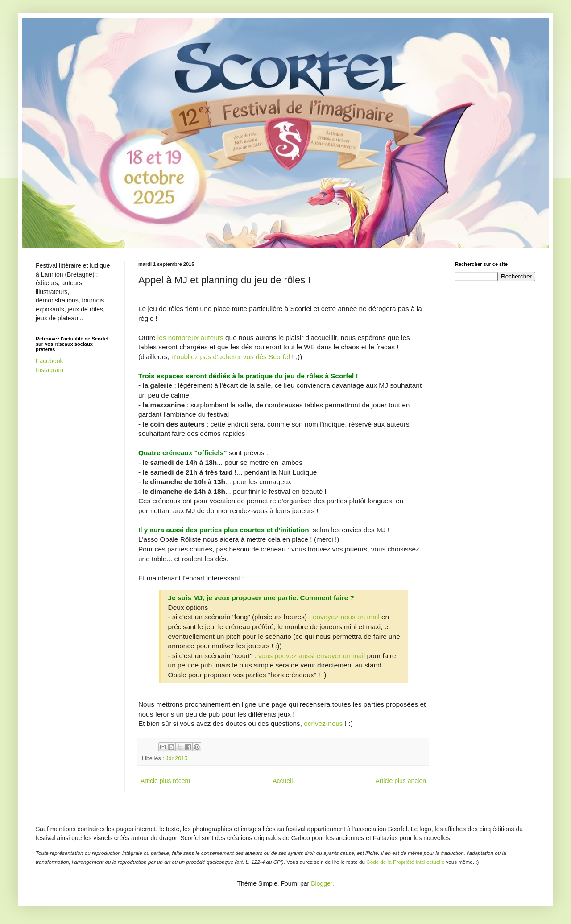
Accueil (283, 781)
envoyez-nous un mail (346, 617)
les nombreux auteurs (190, 338)
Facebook (49, 361)
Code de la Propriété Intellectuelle (405, 862)
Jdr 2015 (176, 758)
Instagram (50, 370)
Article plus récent (165, 781)
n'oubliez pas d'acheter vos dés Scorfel (231, 357)
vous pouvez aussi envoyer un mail (312, 656)
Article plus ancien (401, 781)
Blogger (321, 883)
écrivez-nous (323, 723)
